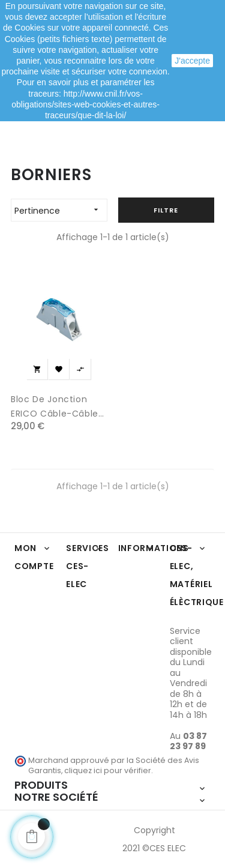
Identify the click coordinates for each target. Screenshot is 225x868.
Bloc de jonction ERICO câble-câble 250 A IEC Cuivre (55, 407)
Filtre (166, 210)
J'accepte (192, 61)
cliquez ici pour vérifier (108, 770)
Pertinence (61, 210)
